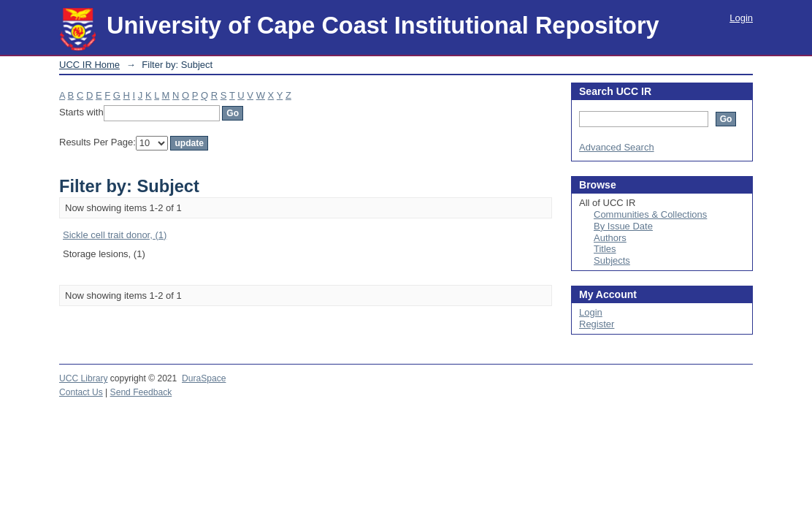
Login (741, 18)
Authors (610, 238)
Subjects (612, 260)
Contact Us (81, 392)
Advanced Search (617, 147)
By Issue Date (623, 226)
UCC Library (83, 378)
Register (597, 324)
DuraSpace (204, 378)
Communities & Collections (650, 214)
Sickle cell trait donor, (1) (115, 235)
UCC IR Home (89, 65)
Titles (605, 249)
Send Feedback (141, 392)
